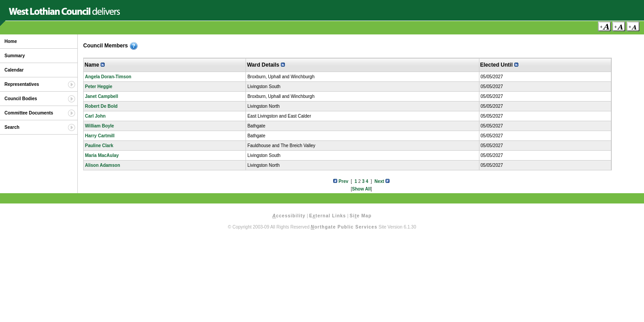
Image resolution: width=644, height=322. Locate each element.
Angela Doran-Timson (108, 77)
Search (12, 127)
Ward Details (266, 65)
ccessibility (289, 216)
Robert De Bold (101, 106)
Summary (15, 56)
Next (382, 181)
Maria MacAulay (102, 155)
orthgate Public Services (344, 227)
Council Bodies (21, 99)
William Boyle (100, 126)
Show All (361, 189)
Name (95, 65)
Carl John (95, 116)
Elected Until (499, 65)
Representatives (22, 84)
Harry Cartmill (100, 136)
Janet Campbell (102, 96)
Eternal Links (327, 216)
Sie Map (361, 216)
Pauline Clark (99, 146)
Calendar (14, 70)
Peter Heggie (99, 87)
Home (11, 41)
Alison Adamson (103, 165)
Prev (341, 181)
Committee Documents (29, 113)
